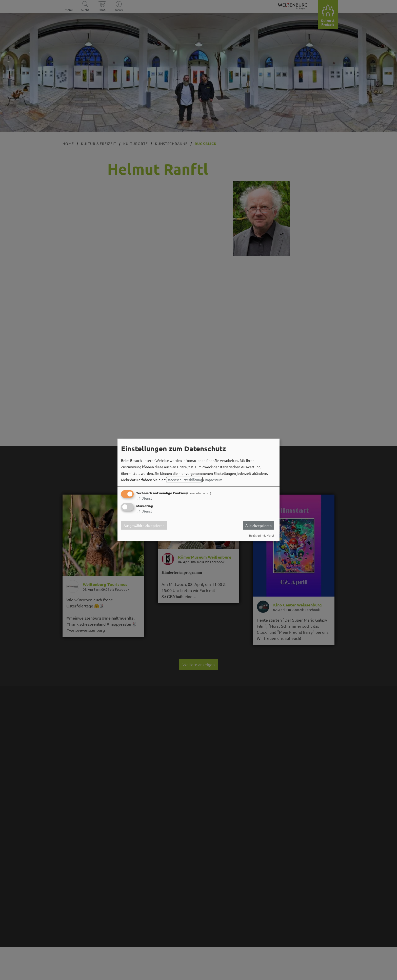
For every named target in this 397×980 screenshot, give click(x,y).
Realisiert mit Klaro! (262, 535)
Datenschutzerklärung (184, 480)
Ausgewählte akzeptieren (144, 525)
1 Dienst (144, 498)
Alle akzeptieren (259, 525)
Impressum (214, 480)
